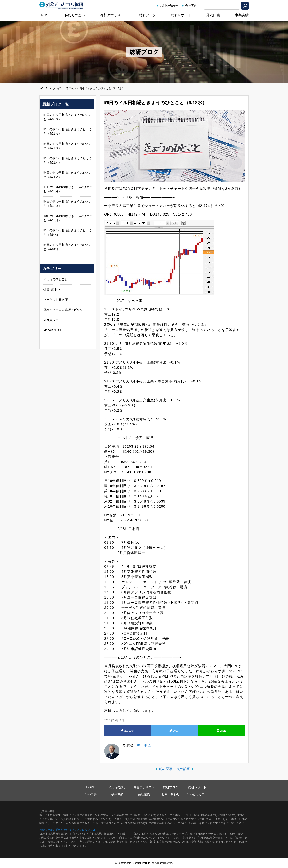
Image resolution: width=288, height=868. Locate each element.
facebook (128, 731)
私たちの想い (75, 15)
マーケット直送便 (56, 300)
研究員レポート (54, 320)
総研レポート (181, 15)
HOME (45, 15)
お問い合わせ (169, 6)
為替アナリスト (112, 15)
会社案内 (191, 6)
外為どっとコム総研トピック (63, 310)
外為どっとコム (197, 794)
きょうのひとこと (56, 279)
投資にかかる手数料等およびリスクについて (66, 830)
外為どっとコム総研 (61, 6)
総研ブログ (147, 15)
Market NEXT (53, 330)
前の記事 (166, 769)
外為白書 (213, 15)
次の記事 (183, 769)
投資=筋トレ (52, 289)
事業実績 (242, 15)
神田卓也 (144, 745)
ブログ (57, 88)
